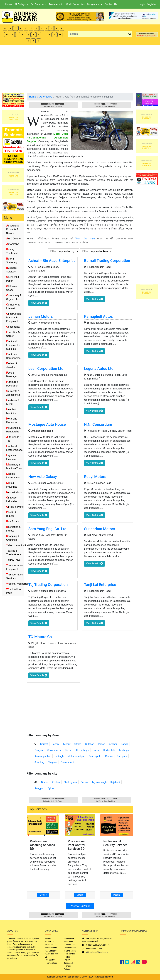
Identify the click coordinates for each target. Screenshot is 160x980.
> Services (49, 945)
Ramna (109, 756)
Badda (124, 744)
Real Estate (13, 521)
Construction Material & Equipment (14, 318)
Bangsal (39, 750)
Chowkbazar (54, 750)
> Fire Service (69, 954)
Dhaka (45, 782)
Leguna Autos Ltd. (99, 369)
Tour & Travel (14, 560)
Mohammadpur (76, 756)
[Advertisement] (80, 68)
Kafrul (96, 750)
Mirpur (67, 744)
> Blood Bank (69, 945)
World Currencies (75, 4)
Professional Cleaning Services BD (42, 845)
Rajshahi (115, 782)
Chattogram (70, 782)
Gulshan (90, 744)
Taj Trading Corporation (48, 585)
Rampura (122, 756)
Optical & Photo (15, 507)
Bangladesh (95, 4)
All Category (21, 4)
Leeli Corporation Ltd (46, 369)
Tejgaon (53, 762)
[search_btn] (130, 34)
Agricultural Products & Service (13, 229)
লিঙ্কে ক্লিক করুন (85, 239)
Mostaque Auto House (47, 424)
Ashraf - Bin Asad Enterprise (52, 261)
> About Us (49, 942)
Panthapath (95, 756)
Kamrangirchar (43, 756)
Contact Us (111, 4)
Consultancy (13, 327)
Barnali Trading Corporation (107, 261)
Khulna (56, 782)
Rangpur (39, 788)
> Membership (51, 948)
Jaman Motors (41, 317)
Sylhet (51, 788)
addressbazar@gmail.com (97, 952)
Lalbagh (59, 756)
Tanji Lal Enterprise (100, 585)
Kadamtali (109, 750)
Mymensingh (99, 782)
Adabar (113, 744)
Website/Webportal (17, 584)
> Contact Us (50, 960)
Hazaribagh (83, 750)
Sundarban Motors (100, 529)
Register (151, 4)
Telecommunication (17, 545)
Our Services (39, 4)
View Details (39, 303)
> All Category (51, 951)
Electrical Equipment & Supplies (13, 345)
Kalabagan (124, 750)
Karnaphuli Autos (98, 317)
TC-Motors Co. (41, 637)
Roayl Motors (95, 477)
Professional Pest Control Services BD (77, 845)
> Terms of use (51, 963)
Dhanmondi (67, 762)
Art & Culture (13, 239)
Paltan (102, 744)
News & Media (14, 492)
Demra (69, 750)
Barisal (85, 782)
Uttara (78, 744)
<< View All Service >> (80, 906)
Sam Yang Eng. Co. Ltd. (48, 529)
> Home (48, 939)
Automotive (13, 244)
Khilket (44, 744)
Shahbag (39, 762)
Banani (55, 744)
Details (43, 895)
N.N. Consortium (98, 424)
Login (142, 4)
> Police (67, 957)
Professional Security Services (115, 843)
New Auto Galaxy (43, 477)
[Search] (98, 34)
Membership (56, 4)
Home (9, 4)
